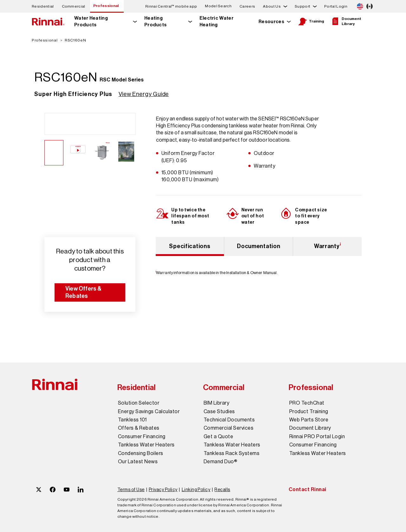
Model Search (218, 6)
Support (302, 6)
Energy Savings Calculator (149, 412)
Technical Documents (229, 420)
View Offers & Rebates (84, 292)
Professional (106, 6)
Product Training (309, 412)
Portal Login (336, 6)
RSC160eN (75, 40)
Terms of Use (131, 490)
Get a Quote (218, 437)
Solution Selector (139, 403)
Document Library (346, 21)
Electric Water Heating (216, 21)
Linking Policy (196, 490)
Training (311, 22)
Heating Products (156, 21)
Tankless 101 (132, 420)
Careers (247, 6)
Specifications (190, 246)
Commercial (74, 6)
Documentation (259, 246)
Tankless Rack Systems (232, 453)
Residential (43, 6)
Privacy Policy (163, 490)
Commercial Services (229, 428)
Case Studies (219, 412)
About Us (272, 6)
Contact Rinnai (308, 489)
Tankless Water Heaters (146, 445)
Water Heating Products (91, 21)
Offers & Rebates (139, 428)
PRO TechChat (307, 403)
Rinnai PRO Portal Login (317, 437)
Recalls (222, 490)
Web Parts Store (309, 420)
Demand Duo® (220, 462)
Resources (271, 22)
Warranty (327, 246)
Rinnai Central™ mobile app (171, 6)
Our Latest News (138, 462)
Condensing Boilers (141, 453)
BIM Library (216, 403)
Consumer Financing (142, 437)
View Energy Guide (144, 94)
